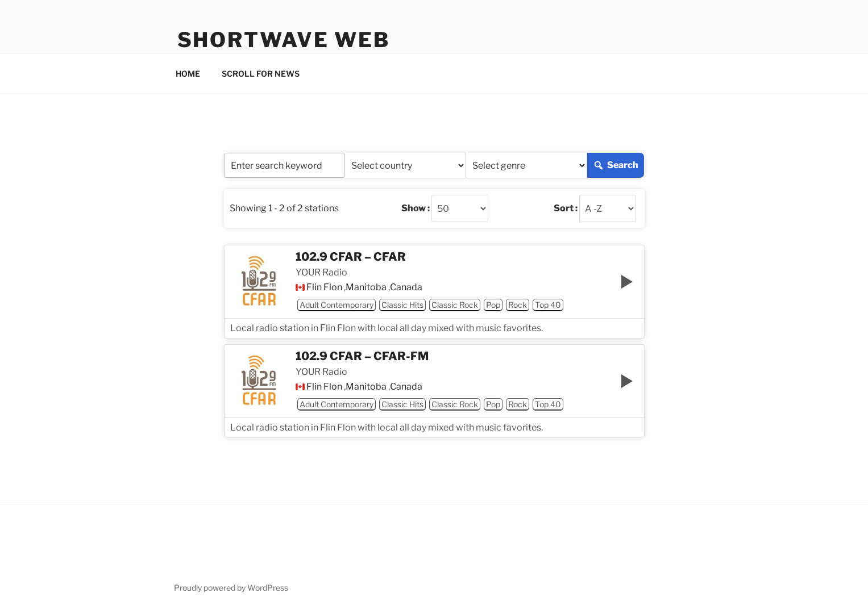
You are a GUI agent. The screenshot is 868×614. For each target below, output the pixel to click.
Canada (406, 287)
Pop (493, 305)
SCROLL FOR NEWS (261, 74)
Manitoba (366, 287)
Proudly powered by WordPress (231, 588)
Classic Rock (455, 305)
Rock (518, 305)
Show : (416, 208)
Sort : (566, 208)
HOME (188, 74)
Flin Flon (324, 287)
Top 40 (548, 305)
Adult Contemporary (337, 305)
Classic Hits (402, 305)
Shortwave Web (284, 40)
